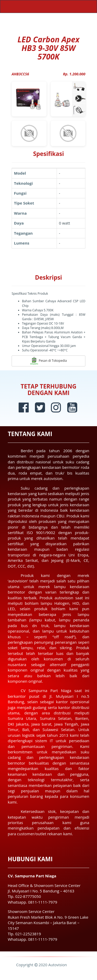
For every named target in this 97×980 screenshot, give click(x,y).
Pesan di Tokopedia (49, 361)
